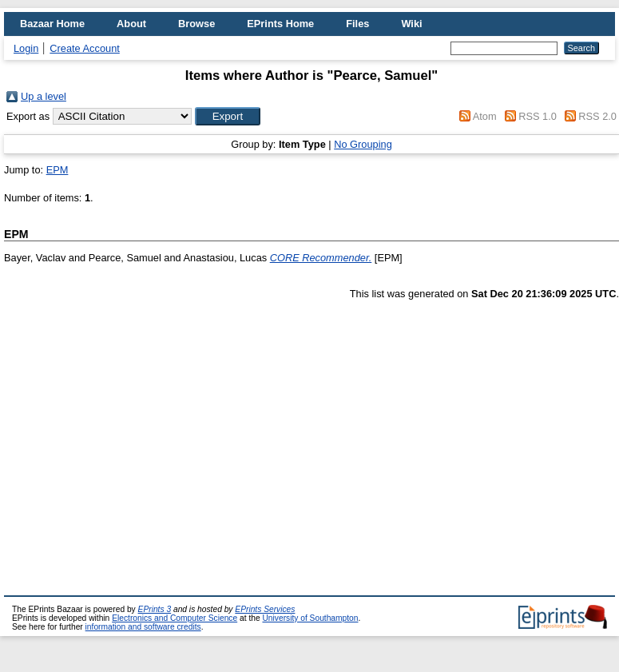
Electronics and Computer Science (175, 618)
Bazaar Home (52, 24)
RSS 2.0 (597, 116)
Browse (196, 24)
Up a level (44, 96)
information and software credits (143, 627)
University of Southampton (310, 618)
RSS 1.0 (538, 116)
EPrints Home (280, 24)
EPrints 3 (155, 609)
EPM (58, 170)
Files (357, 24)
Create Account (85, 48)
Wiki (411, 24)
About (131, 24)
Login (26, 48)
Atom (485, 116)
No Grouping (363, 144)
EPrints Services (265, 609)
